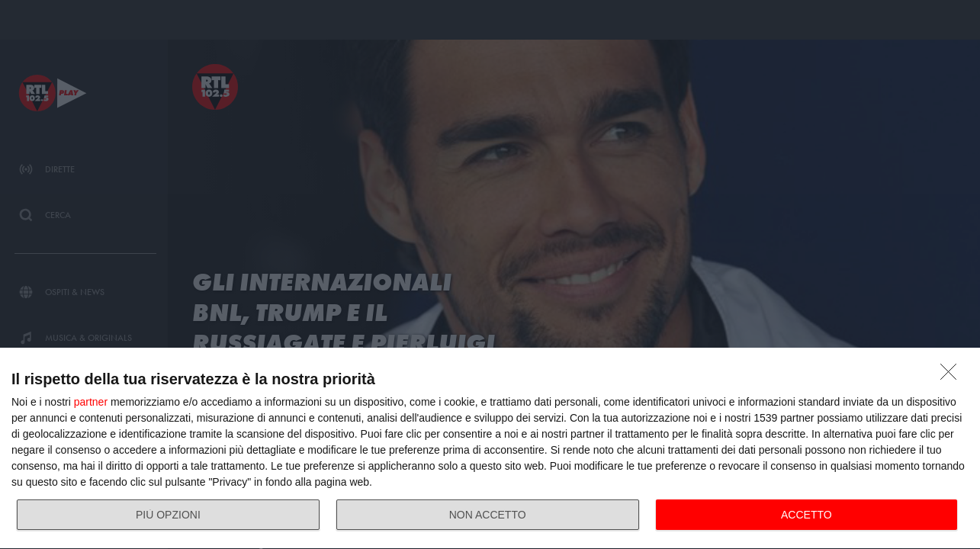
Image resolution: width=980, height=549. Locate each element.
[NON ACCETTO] (953, 376)
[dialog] (490, 449)
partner (91, 402)
